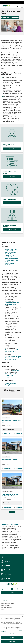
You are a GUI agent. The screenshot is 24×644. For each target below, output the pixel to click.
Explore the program (12, 230)
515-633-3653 (7, 507)
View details (18, 434)
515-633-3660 (7, 468)
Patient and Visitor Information (5, 605)
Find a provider (5, 17)
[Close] (22, 618)
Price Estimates (3, 613)
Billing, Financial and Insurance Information (7, 603)
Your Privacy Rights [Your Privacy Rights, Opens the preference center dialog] (12, 635)
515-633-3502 (7, 434)
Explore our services (12, 202)
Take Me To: (3, 2)
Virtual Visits (3, 609)
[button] (22, 6)
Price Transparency (4, 615)
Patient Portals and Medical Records (6, 607)
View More (12, 512)
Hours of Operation (8, 429)
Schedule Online (3, 611)
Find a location (15, 17)
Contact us (12, 593)
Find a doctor (12, 149)
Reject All (12, 639)
